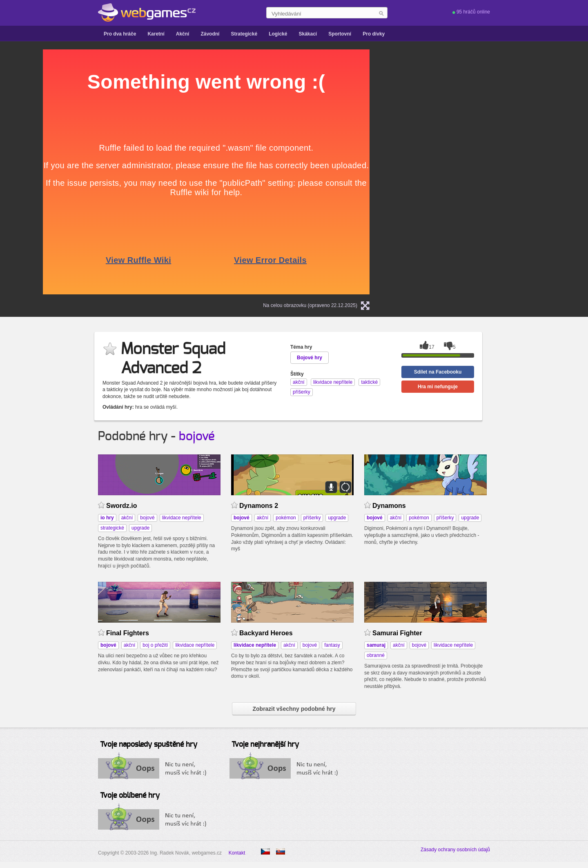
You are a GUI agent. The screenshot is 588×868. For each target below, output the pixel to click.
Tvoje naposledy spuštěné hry (149, 745)
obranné (376, 655)
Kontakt (237, 853)
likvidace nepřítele (182, 518)
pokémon (286, 518)
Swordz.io (121, 506)
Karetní (156, 34)
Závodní (210, 34)
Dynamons (389, 506)
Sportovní (340, 34)
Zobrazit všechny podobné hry (294, 709)
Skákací (308, 34)
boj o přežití (155, 645)
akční (127, 518)
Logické (278, 34)
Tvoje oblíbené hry (130, 796)
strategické (112, 528)
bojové (197, 436)
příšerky (312, 518)
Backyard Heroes (266, 633)
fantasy (332, 645)
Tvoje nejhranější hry (265, 745)
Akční (183, 34)
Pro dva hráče (120, 34)
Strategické (244, 34)
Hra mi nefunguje (438, 387)
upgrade (140, 528)
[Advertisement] (484, 100)
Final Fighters (128, 633)
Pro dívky (374, 34)
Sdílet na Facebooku (438, 372)
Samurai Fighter (397, 633)
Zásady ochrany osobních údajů (455, 850)
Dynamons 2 (259, 506)
